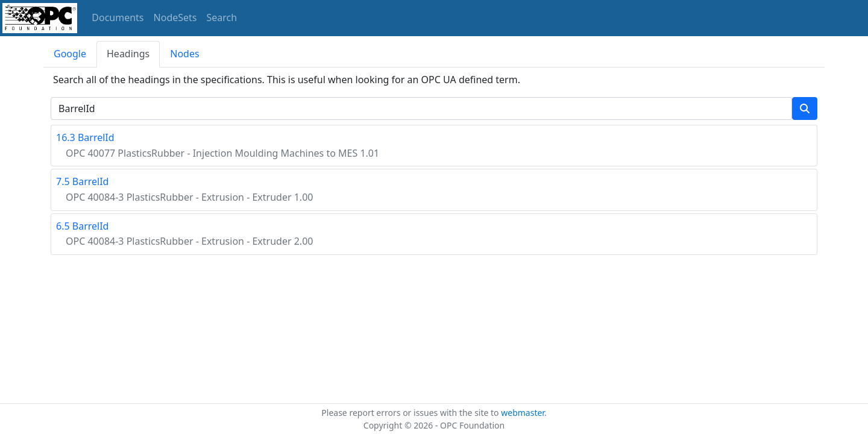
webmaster (523, 413)
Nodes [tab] (184, 54)
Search (222, 17)
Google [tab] (70, 54)
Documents (118, 17)
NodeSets (175, 17)
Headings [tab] (128, 54)
